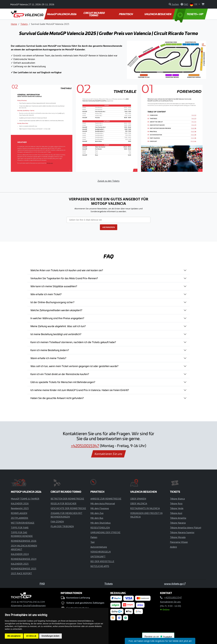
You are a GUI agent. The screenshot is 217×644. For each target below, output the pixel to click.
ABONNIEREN (109, 227)
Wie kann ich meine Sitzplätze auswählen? (54, 286)
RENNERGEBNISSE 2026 (24, 541)
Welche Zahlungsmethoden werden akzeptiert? (56, 310)
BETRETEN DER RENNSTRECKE (67, 499)
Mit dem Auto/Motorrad (103, 503)
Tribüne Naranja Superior (182, 532)
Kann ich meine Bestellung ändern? (50, 350)
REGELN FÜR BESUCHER (64, 503)
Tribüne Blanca (177, 499)
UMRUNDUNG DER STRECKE (105, 532)
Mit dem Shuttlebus (101, 523)
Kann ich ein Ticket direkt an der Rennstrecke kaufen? (60, 374)
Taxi (92, 542)
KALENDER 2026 (20, 503)
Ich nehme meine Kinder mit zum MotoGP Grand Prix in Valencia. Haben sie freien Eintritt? (80, 390)
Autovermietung (99, 547)
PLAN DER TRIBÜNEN (62, 526)
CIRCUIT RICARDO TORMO (94, 14)
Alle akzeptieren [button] (14, 636)
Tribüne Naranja (178, 523)
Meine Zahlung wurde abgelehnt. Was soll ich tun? (58, 326)
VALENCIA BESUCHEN (158, 14)
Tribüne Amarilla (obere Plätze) (186, 528)
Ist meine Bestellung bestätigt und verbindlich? (56, 334)
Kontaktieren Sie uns (109, 454)
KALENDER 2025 (20, 564)
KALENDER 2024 (20, 554)
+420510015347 (85, 446)
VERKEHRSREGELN (101, 552)
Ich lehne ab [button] (31, 636)
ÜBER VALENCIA (139, 503)
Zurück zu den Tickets (108, 181)
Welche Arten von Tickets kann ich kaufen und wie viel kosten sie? (67, 270)
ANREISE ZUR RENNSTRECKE (106, 499)
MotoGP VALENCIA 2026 (62, 14)
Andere (173, 547)
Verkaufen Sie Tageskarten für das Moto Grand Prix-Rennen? (64, 278)
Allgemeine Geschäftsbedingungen (28, 605)
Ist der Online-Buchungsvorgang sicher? (52, 302)
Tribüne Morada (178, 537)
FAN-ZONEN (57, 521)
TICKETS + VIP (189, 14)
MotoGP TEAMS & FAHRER (25, 499)
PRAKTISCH (126, 14)
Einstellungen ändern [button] (50, 636)
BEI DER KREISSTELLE (102, 561)
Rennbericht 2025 (20, 508)
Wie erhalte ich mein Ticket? (46, 294)
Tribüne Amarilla (178, 518)
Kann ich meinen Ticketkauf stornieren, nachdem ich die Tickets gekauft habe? (73, 342)
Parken (94, 537)
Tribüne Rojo (176, 503)
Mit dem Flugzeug (100, 508)
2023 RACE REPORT (21, 573)
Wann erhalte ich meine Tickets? (48, 358)
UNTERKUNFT (98, 556)
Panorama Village (179, 542)
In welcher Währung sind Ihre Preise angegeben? (57, 318)
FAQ (42, 584)
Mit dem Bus (97, 518)
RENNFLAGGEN (19, 513)
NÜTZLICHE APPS (100, 566)
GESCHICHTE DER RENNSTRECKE (68, 508)
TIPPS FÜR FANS (20, 528)
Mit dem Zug (97, 513)
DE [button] (194, 4)
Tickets (24, 24)
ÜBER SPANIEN (138, 499)
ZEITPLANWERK (20, 518)
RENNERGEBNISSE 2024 (24, 559)
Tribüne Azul (176, 513)
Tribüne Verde (177, 508)
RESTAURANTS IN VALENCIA (145, 508)
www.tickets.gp (175, 584)
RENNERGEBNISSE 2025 (24, 569)
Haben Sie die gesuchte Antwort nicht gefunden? (57, 398)
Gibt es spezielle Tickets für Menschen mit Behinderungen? (63, 382)
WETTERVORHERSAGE (23, 523)
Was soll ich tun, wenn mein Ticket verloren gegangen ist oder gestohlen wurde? (74, 366)
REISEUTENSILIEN (100, 528)
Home (14, 24)
